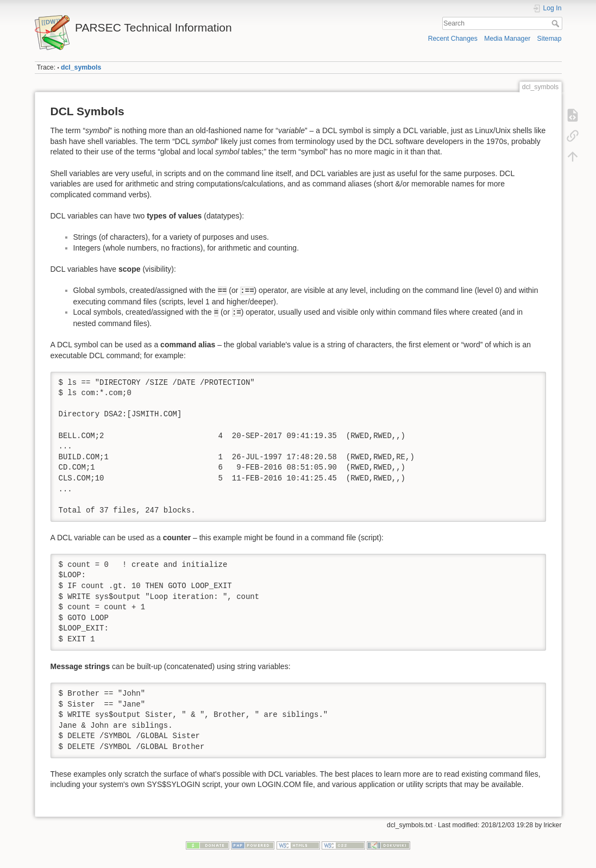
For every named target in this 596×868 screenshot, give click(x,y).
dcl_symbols (81, 67)
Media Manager (507, 39)
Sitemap (550, 39)
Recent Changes (453, 39)
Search (557, 23)
